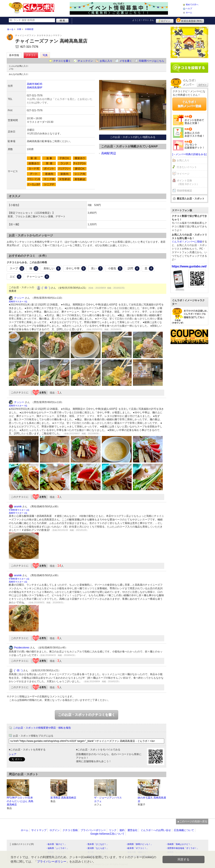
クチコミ (31, 55)
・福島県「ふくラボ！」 (57, 848)
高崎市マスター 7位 (18, 302)
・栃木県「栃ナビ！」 (56, 844)
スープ (17, 268)
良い (97, 268)
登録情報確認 (184, 191)
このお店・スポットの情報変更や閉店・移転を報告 (42, 728)
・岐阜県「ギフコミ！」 (137, 848)
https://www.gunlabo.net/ (189, 266)
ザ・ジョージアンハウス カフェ (108, 799)
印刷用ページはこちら (152, 61)
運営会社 (132, 830)
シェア (13, 754)
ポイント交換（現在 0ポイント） (188, 182)
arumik (18, 507)
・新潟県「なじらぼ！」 (97, 848)
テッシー (19, 298)
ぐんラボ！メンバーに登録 (187, 242)
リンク (113, 830)
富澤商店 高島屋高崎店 (63, 798)
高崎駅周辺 (109, 153)
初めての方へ (192, 5)
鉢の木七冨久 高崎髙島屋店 (152, 799)
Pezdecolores (22, 648)
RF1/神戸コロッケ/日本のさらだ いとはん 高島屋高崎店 (20, 801)
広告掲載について (184, 830)
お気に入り (106, 61)
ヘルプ (189, 9)
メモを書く (126, 61)
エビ (16, 277)
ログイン (165, 20)
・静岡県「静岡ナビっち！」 (139, 844)
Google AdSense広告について (107, 834)
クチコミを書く (62, 61)
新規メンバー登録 (190, 20)
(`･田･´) (46, 288)
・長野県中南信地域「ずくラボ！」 (182, 848)
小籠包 (115, 268)
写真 (45, 55)
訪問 (134, 268)
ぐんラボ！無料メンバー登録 (189, 104)
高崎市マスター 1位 (18, 513)
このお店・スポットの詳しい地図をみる (133, 137)
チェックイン (85, 61)
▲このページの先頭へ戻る (192, 821)
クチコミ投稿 (70, 830)
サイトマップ (39, 830)
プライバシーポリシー (93, 830)
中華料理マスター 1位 (19, 510)
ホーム (189, 12)
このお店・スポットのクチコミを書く (87, 715)
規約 (122, 830)
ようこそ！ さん (143, 20)
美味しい (52, 268)
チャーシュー (38, 277)
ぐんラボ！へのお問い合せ (156, 830)
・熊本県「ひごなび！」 (97, 844)
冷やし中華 (76, 268)
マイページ (183, 174)
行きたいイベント (187, 167)
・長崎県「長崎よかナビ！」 (179, 844)
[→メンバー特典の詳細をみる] (189, 154)
